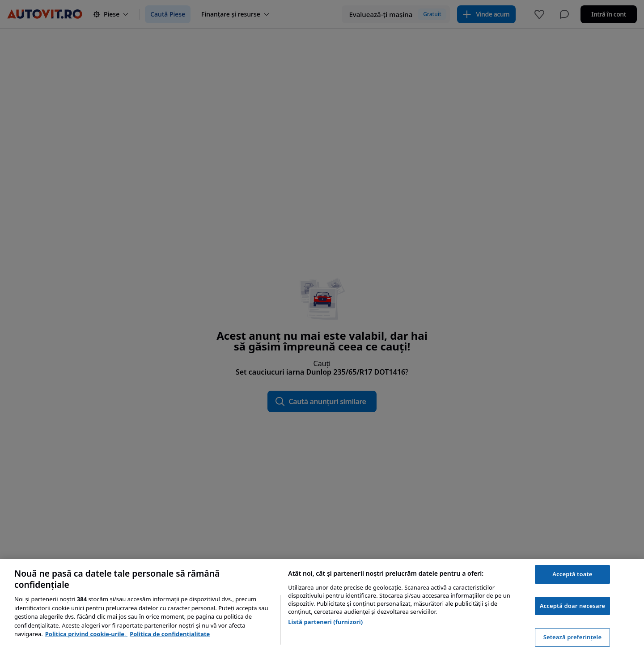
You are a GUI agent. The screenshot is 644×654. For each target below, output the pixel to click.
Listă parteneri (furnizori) (325, 622)
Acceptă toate (572, 574)
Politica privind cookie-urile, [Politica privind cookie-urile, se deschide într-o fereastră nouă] (86, 634)
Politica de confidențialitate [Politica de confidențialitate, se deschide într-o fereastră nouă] (170, 634)
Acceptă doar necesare (572, 606)
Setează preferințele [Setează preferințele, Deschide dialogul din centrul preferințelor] (572, 637)
